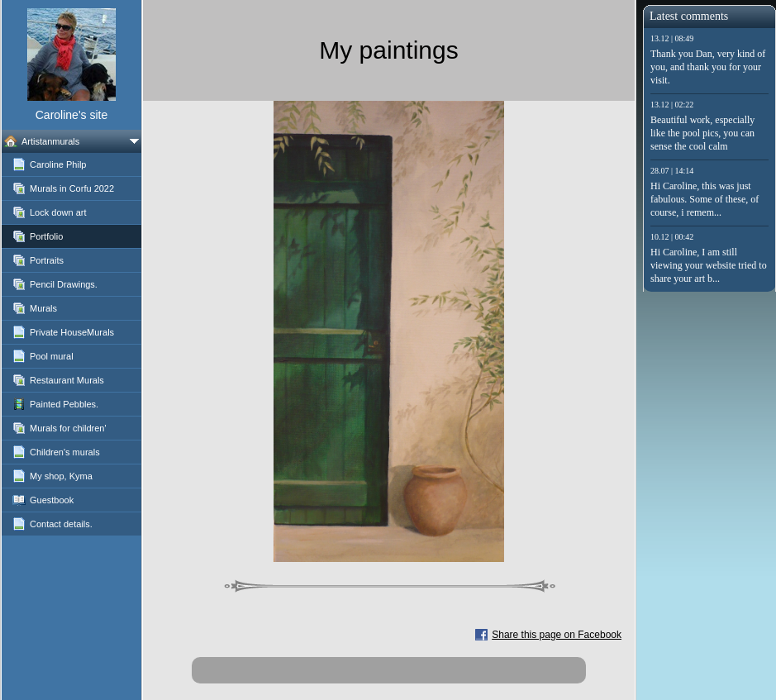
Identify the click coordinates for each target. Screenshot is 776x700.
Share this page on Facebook (557, 635)
